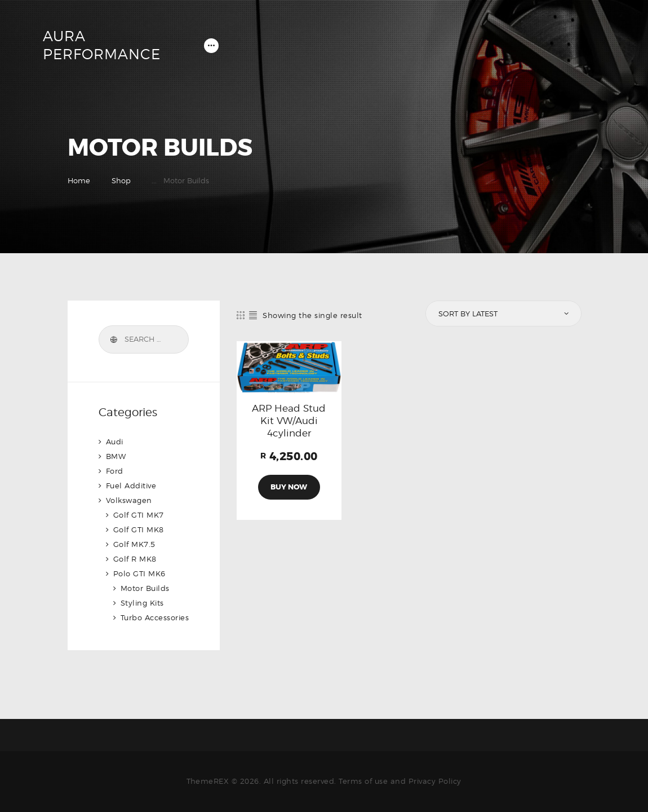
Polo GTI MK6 (139, 573)
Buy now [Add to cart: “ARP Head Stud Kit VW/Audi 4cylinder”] (289, 487)
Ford (115, 471)
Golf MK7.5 (134, 544)
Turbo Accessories (155, 617)
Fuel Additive (131, 486)
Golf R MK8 (135, 559)
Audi (115, 442)
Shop (121, 180)
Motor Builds (145, 588)
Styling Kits (142, 603)
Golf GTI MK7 (139, 515)
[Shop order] (503, 314)
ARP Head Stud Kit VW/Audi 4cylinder (289, 421)
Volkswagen (129, 500)
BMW (116, 456)
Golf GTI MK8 (139, 529)
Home (79, 180)
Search (113, 339)
